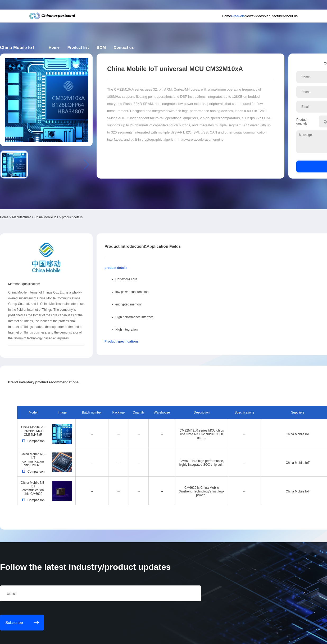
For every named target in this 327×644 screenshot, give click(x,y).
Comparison (66, 372)
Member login (244, 7)
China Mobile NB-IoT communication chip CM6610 (66, 388)
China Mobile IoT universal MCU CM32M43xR (66, 359)
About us (276, 23)
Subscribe (102, 7)
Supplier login (262, 7)
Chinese (280, 7)
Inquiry (256, 131)
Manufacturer (254, 23)
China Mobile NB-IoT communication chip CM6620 (66, 416)
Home (183, 23)
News (217, 23)
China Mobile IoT (87, 153)
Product (140, 49)
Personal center (225, 7)
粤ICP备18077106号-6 (158, 637)
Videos (233, 23)
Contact (193, 49)
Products (200, 23)
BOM (167, 49)
